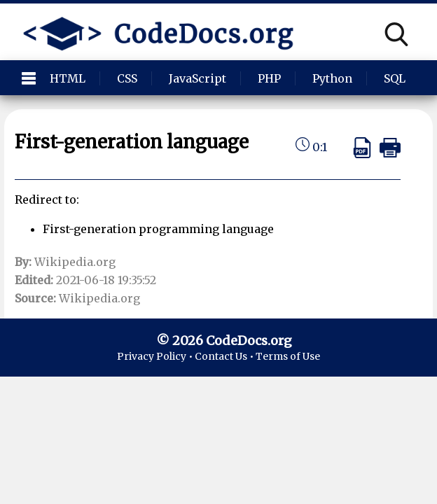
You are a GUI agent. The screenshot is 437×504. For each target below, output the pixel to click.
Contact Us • (225, 356)
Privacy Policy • (156, 356)
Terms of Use (288, 356)
